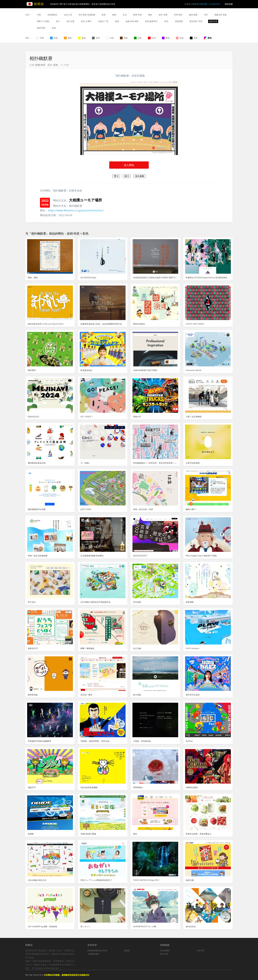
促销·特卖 (213, 21)
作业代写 (200, 950)
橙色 (68, 38)
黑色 (194, 38)
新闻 (114, 15)
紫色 (166, 38)
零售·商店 (178, 15)
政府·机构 (41, 28)
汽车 (206, 15)
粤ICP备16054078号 (34, 975)
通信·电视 (193, 15)
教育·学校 (137, 15)
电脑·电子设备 (221, 15)
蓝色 (54, 38)
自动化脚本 (165, 950)
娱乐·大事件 (86, 21)
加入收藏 (140, 176)
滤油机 (127, 950)
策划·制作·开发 (196, 21)
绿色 (138, 38)
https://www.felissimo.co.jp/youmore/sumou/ (76, 210)
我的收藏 (229, 4)
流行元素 (70, 21)
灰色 (96, 38)
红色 (152, 38)
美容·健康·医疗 (151, 21)
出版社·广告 (103, 21)
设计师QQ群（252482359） (209, 4)
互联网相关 (52, 15)
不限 (39, 15)
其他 (54, 28)
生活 (125, 15)
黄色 (82, 38)
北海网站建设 (93, 954)
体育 (104, 15)
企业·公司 (68, 15)
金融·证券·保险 (132, 21)
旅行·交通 (163, 15)
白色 (110, 38)
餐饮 (150, 15)
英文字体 (164, 954)
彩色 (208, 38)
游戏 (117, 21)
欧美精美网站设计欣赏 (97, 950)
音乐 (166, 21)
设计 (58, 21)
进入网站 (129, 165)
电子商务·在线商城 (87, 15)
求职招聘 (179, 21)
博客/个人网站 (43, 21)
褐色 (124, 38)
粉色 (180, 38)
